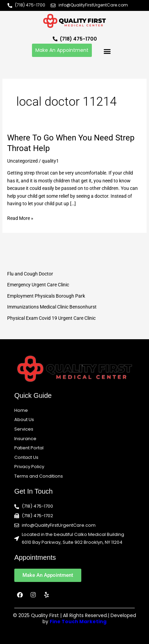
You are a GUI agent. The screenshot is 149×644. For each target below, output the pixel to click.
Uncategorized (22, 161)
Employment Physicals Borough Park (46, 296)
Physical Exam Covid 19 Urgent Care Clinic (51, 318)
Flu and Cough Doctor (30, 274)
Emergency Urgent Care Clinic (38, 285)
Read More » (20, 218)
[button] (107, 51)
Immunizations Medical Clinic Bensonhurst (52, 307)
